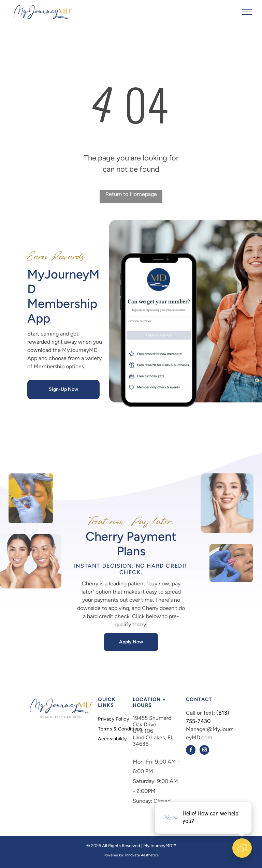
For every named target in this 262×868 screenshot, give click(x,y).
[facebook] (191, 751)
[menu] (247, 12)
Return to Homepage (131, 194)
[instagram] (204, 751)
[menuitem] (122, 719)
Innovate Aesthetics (142, 855)
